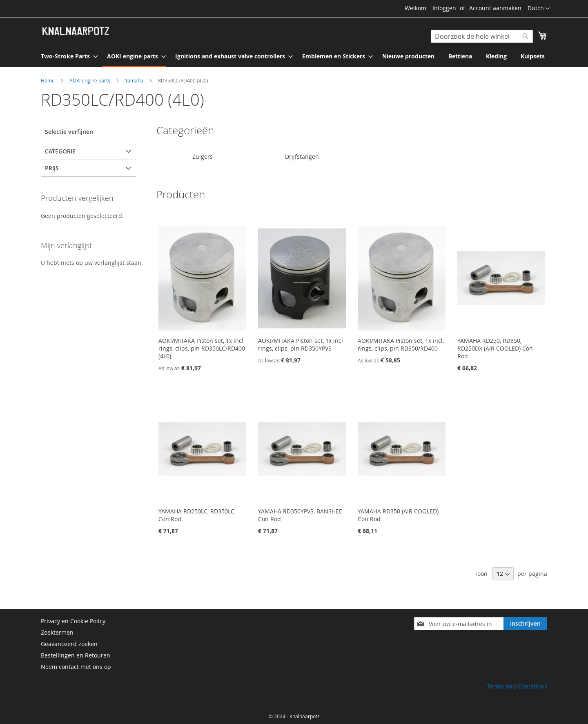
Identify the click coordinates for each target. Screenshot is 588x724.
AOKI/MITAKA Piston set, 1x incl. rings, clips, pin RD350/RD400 (401, 344)
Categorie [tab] (60, 151)
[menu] (294, 57)
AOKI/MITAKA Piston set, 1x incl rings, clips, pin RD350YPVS (301, 344)
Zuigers (203, 157)
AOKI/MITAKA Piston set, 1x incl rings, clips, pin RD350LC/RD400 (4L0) (202, 348)
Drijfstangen (302, 157)
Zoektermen (57, 632)
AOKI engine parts (90, 80)
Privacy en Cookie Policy (73, 621)
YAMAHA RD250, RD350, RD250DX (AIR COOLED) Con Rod (495, 348)
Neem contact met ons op (76, 667)
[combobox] (482, 36)
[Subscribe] (525, 624)
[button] (539, 9)
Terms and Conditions (517, 686)
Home (48, 80)
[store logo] (76, 31)
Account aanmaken (495, 8)
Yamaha (135, 80)
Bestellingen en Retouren (76, 655)
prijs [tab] (52, 168)
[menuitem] (67, 56)
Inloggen (444, 8)
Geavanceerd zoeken (69, 644)
